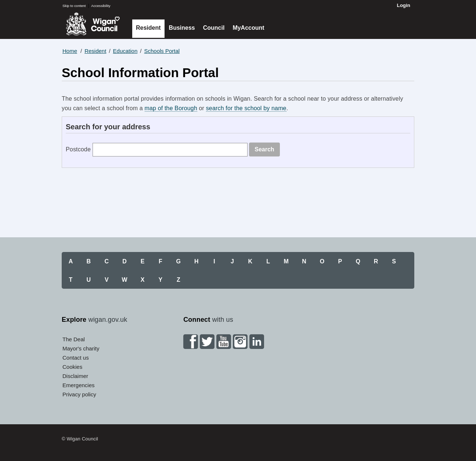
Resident (148, 28)
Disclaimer (75, 376)
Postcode (78, 149)
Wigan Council (93, 24)
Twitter (207, 342)
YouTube (224, 342)
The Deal (74, 339)
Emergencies (79, 385)
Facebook (191, 342)
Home (70, 51)
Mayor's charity (81, 348)
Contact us (76, 358)
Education (125, 51)
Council (214, 28)
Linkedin (257, 342)
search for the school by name (246, 108)
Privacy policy (79, 394)
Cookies (72, 367)
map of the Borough (171, 108)
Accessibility (101, 6)
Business (182, 28)
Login (403, 5)
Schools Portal (162, 51)
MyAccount (248, 28)
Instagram (240, 342)
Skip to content (74, 6)
